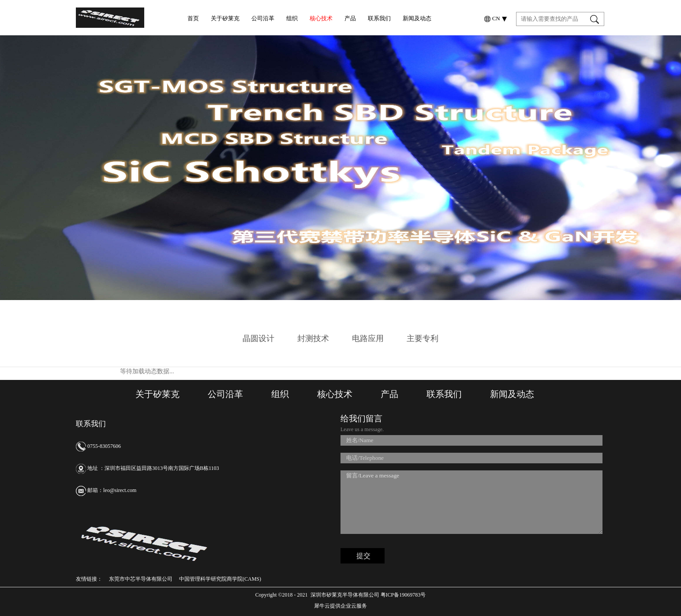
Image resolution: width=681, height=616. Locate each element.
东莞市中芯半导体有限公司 (141, 579)
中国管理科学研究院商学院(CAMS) (220, 579)
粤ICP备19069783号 (403, 595)
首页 (193, 18)
